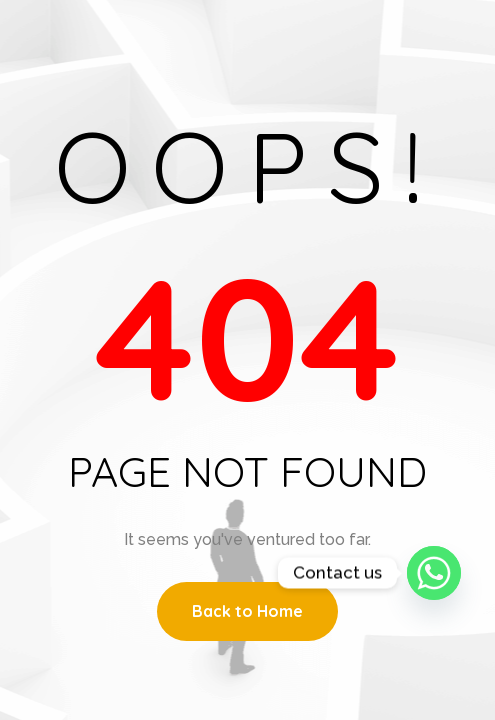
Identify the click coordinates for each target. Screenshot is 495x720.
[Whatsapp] (434, 573)
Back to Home (247, 611)
